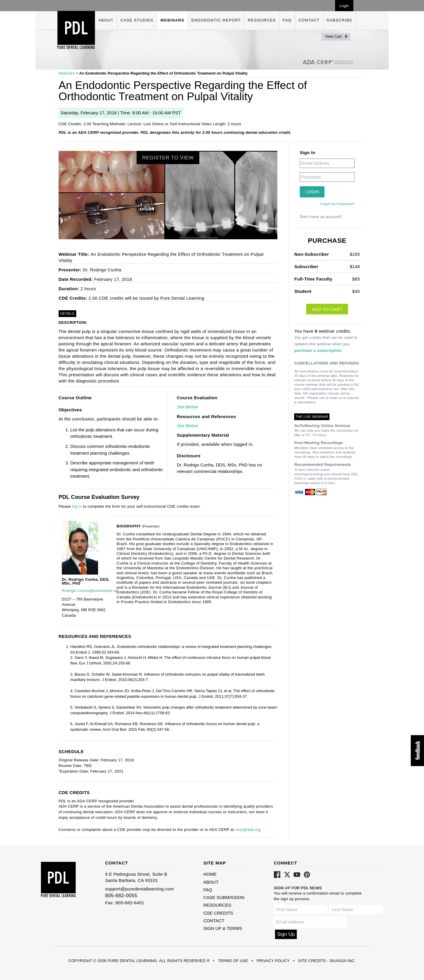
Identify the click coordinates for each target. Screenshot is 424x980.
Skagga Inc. (342, 961)
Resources (262, 20)
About (106, 20)
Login (344, 6)
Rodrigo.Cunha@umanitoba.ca (90, 591)
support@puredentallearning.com (139, 889)
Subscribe (339, 20)
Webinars (172, 20)
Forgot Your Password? (337, 204)
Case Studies (137, 20)
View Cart (336, 36)
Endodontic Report (216, 20)
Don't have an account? (321, 217)
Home (210, 874)
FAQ (287, 20)
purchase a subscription (318, 350)
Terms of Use (233, 961)
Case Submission (224, 897)
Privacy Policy (273, 961)
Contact (309, 20)
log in (77, 506)
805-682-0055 (121, 896)
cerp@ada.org (248, 830)
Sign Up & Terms (223, 928)
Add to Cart (327, 309)
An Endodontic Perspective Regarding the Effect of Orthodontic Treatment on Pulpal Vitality (163, 73)
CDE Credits (218, 913)
